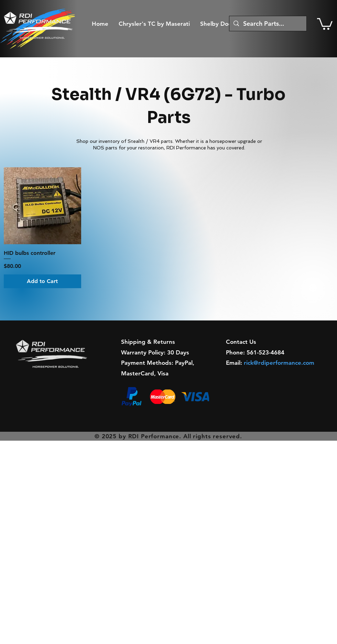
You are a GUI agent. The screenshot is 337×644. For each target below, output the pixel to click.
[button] (325, 23)
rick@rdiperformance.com (279, 363)
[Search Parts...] (268, 24)
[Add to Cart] (42, 281)
